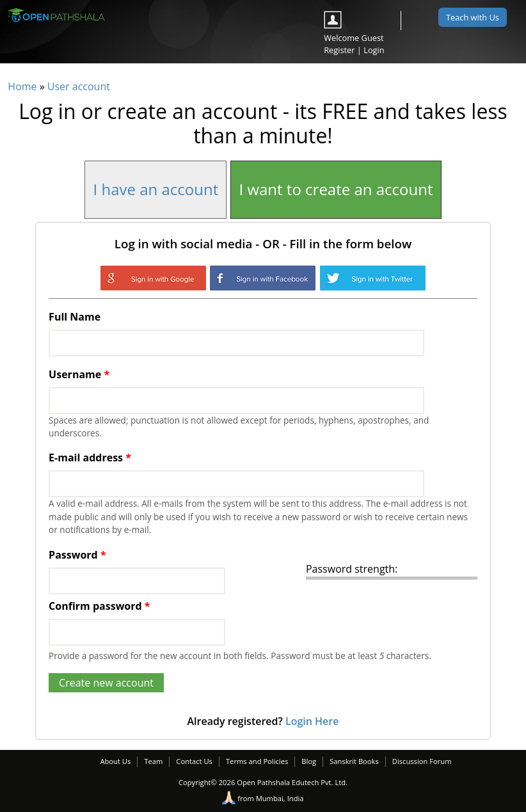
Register (339, 50)
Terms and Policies (257, 761)
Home (22, 86)
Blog (309, 761)
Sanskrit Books (354, 761)
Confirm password (99, 606)
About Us (115, 761)
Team (153, 761)
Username (79, 374)
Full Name (75, 317)
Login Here (312, 721)
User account (79, 86)
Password (77, 555)
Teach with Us (473, 17)
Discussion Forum (422, 761)
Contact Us (194, 761)
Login (374, 50)
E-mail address (90, 458)
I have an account (155, 189)
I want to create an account (336, 189)
